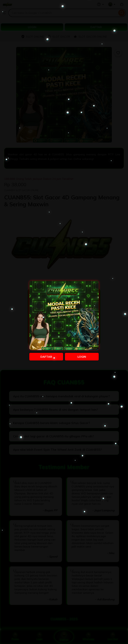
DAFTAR (46, 357)
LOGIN (82, 357)
